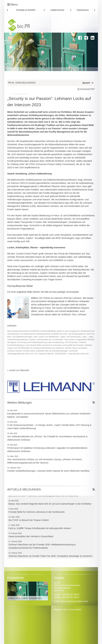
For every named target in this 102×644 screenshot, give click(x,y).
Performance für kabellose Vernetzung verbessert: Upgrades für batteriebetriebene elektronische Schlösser (47, 450)
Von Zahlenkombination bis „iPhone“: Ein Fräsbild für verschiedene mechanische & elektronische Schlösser (47, 438)
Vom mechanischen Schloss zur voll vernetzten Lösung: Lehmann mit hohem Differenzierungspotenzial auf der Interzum (45, 461)
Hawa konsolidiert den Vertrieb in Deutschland (31, 537)
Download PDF (86, 89)
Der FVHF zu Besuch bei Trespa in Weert (29, 521)
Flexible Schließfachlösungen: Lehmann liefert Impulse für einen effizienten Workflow (48, 471)
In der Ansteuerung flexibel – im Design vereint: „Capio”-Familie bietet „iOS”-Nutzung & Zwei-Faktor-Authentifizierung (49, 427)
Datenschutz (57, 10)
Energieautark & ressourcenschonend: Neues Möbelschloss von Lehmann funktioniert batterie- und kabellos (49, 415)
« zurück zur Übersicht (18, 370)
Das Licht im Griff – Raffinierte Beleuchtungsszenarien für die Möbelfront (44, 497)
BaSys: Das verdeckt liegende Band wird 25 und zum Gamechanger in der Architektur (50, 505)
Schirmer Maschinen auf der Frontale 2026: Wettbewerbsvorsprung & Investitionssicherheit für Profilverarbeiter (42, 547)
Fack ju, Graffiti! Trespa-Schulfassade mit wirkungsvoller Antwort (40, 529)
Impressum (83, 10)
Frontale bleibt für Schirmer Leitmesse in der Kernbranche (37, 513)
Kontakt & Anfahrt (26, 10)
